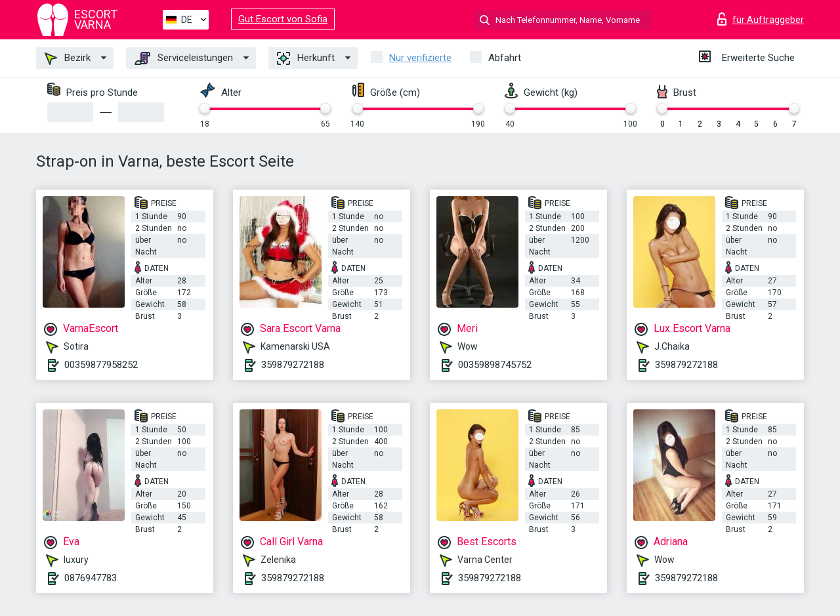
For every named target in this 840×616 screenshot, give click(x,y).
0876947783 (91, 578)
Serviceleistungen (184, 58)
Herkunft (306, 58)
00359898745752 (495, 365)
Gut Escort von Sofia (283, 19)
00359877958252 (101, 365)
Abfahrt (505, 58)
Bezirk (68, 58)
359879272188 (293, 365)
